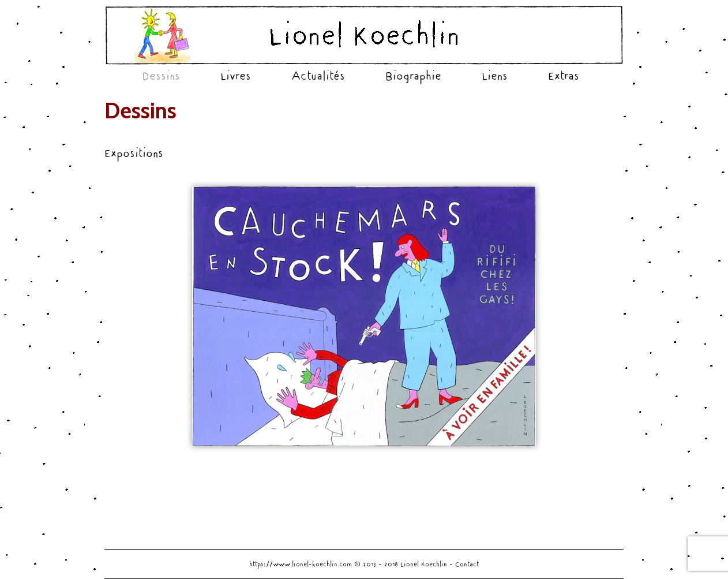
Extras (564, 76)
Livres (236, 76)
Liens (495, 76)
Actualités (318, 76)
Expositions (134, 153)
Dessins (161, 76)
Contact (467, 564)
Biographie (413, 76)
